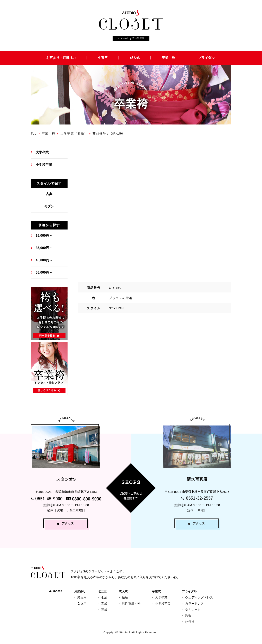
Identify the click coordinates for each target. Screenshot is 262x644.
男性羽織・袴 (131, 603)
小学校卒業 (44, 165)
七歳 (104, 597)
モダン (49, 206)
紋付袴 (190, 622)
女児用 (82, 603)
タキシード (193, 610)
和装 (188, 616)
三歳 (104, 610)
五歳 (104, 603)
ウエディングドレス (199, 597)
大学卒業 (42, 152)
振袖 (125, 597)
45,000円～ (44, 260)
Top (34, 133)
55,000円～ (44, 272)
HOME (56, 591)
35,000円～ (44, 248)
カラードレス (194, 603)
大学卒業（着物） (74, 133)
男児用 (82, 597)
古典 (49, 194)
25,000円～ (44, 236)
